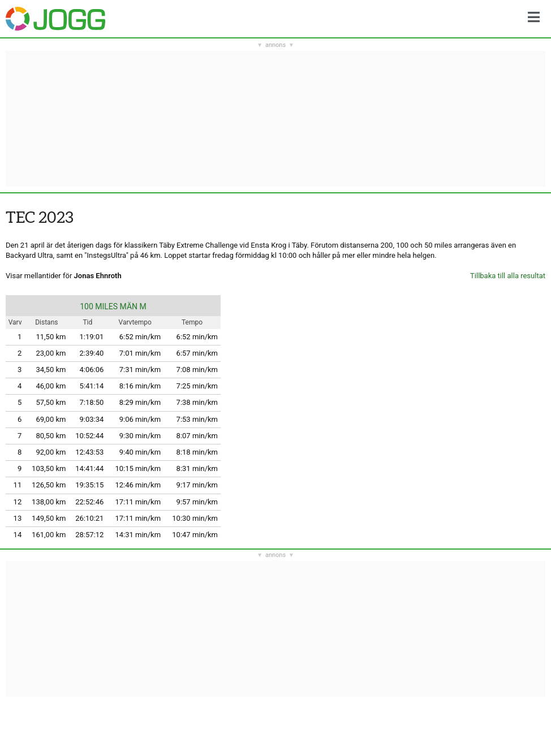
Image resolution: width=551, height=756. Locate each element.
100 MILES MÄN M (113, 306)
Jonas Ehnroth (98, 276)
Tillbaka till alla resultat (508, 276)
